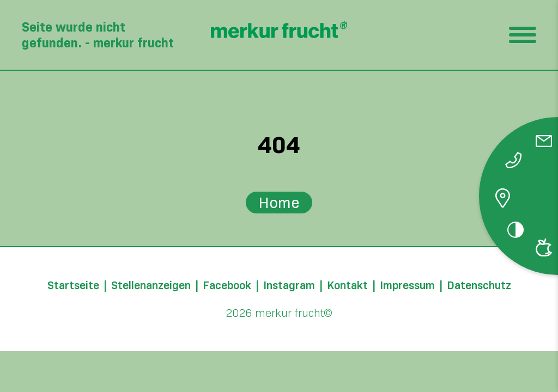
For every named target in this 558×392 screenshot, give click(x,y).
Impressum (407, 285)
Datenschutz (479, 285)
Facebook (227, 285)
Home (279, 203)
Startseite (73, 285)
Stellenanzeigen (151, 285)
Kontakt (347, 285)
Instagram (289, 285)
